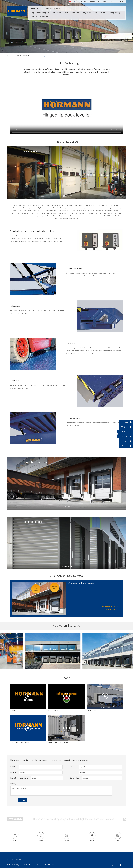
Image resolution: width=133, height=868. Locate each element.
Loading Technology (115, 13)
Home (9, 56)
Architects (57, 9)
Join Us (110, 2)
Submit (23, 800)
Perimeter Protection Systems (40, 17)
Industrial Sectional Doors (71, 13)
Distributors (92, 2)
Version (124, 865)
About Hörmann (83, 2)
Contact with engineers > (112, 609)
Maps (117, 865)
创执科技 (19, 860)
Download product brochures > (111, 606)
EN (122, 2)
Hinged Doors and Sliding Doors (40, 13)
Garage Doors (57, 13)
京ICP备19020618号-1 (14, 865)
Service (99, 2)
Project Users (35, 9)
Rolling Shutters (87, 13)
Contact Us (117, 2)
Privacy (111, 865)
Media (104, 2)
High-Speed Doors (100, 13)
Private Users (47, 9)
